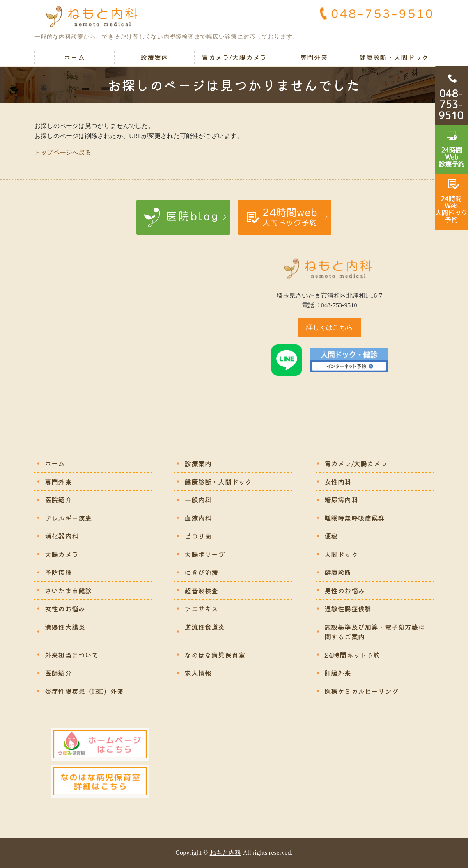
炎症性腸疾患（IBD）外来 (84, 691)
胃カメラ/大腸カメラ (234, 57)
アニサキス (201, 608)
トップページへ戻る (63, 152)
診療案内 (154, 57)
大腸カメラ (62, 554)
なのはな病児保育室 (215, 655)
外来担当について (72, 655)
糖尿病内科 (341, 500)
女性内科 (338, 482)
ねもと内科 (226, 853)
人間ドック (341, 554)
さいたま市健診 (68, 590)
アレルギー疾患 (68, 518)
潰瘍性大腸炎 (65, 627)
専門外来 (314, 57)
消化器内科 (62, 536)
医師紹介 (58, 673)
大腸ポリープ (205, 554)
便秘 (331, 536)
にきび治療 (201, 572)
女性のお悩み (65, 608)
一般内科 (198, 500)
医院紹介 (58, 500)
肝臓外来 (338, 673)
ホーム (74, 57)
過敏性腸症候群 (348, 608)
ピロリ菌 (198, 536)
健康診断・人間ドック (394, 57)
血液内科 (198, 518)
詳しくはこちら (330, 327)
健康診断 (338, 572)
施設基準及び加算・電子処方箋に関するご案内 (375, 632)
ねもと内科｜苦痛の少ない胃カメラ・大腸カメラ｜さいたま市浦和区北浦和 (95, 17)
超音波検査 (201, 590)
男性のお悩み (345, 590)
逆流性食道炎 (205, 627)
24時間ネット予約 (352, 655)
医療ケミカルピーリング (361, 691)
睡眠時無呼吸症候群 (355, 518)
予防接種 (58, 572)
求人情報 (198, 673)
